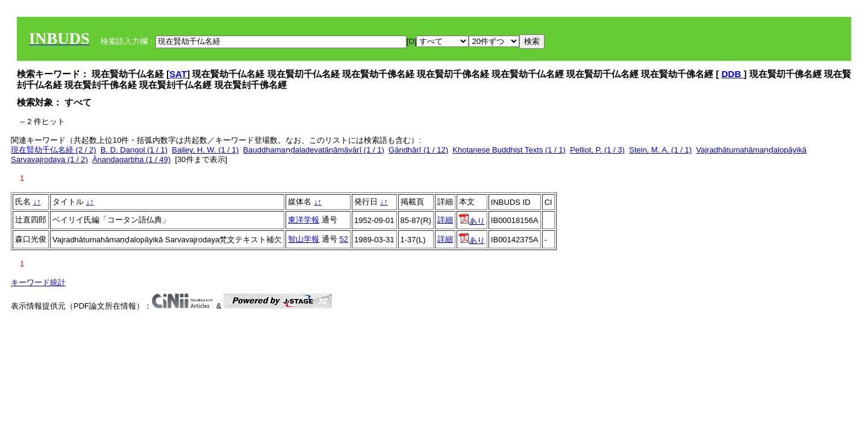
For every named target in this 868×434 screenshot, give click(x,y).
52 (344, 239)
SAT (178, 74)
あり (472, 221)
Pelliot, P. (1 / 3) (597, 150)
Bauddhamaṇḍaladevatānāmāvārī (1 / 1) (314, 150)
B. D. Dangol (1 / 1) (134, 150)
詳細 (445, 220)
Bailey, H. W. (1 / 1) (205, 150)
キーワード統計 (38, 282)
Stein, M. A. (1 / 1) (660, 150)
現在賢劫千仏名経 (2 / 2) (54, 150)
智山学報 (304, 239)
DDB (733, 74)
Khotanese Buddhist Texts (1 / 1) (509, 150)
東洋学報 (304, 220)
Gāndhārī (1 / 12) (418, 150)
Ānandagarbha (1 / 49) (131, 159)
